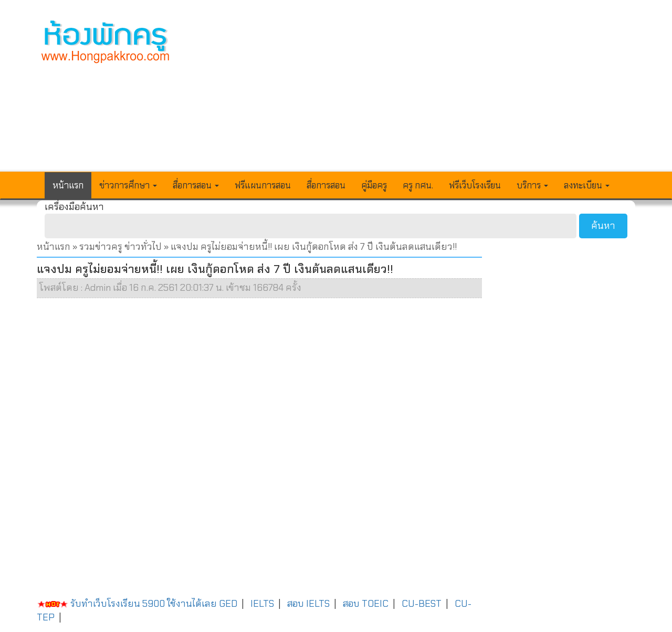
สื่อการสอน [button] (196, 185)
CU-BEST (422, 604)
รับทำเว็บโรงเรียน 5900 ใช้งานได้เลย (127, 604)
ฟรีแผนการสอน (263, 185)
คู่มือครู (374, 185)
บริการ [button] (532, 185)
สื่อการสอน (326, 185)
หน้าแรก (68, 185)
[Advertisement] (413, 92)
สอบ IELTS (308, 604)
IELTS (262, 604)
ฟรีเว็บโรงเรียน (475, 185)
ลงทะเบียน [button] (587, 185)
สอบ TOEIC (366, 604)
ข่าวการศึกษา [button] (128, 185)
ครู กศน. (418, 185)
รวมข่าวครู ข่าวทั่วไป (120, 247)
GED (228, 604)
